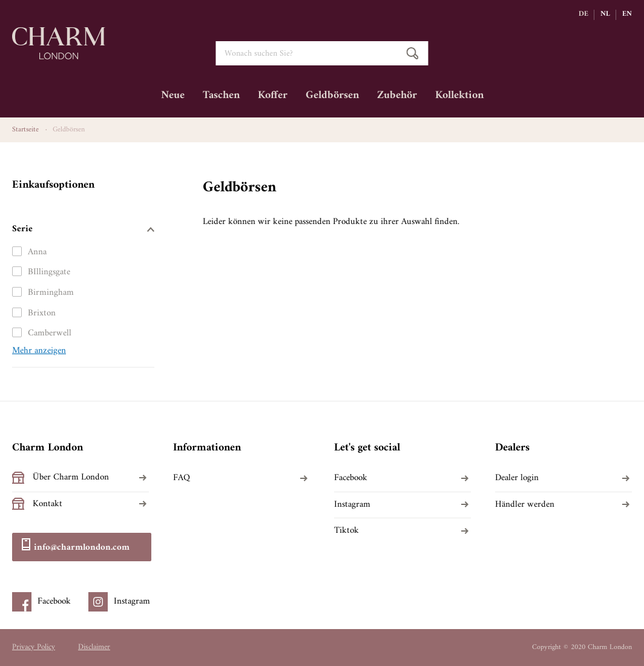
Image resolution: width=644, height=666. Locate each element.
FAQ (182, 478)
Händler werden (525, 505)
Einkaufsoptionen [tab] (53, 185)
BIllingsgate (49, 272)
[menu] (322, 100)
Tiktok (347, 531)
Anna (37, 252)
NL (605, 15)
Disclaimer (94, 647)
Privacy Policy (34, 647)
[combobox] (322, 53)
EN (627, 15)
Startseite (25, 130)
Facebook (351, 478)
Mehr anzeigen (39, 351)
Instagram (352, 505)
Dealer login (517, 478)
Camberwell (50, 333)
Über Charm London (71, 478)
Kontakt (48, 504)
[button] (586, 15)
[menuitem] (173, 100)
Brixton (42, 313)
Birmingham (51, 293)
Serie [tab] (22, 229)
